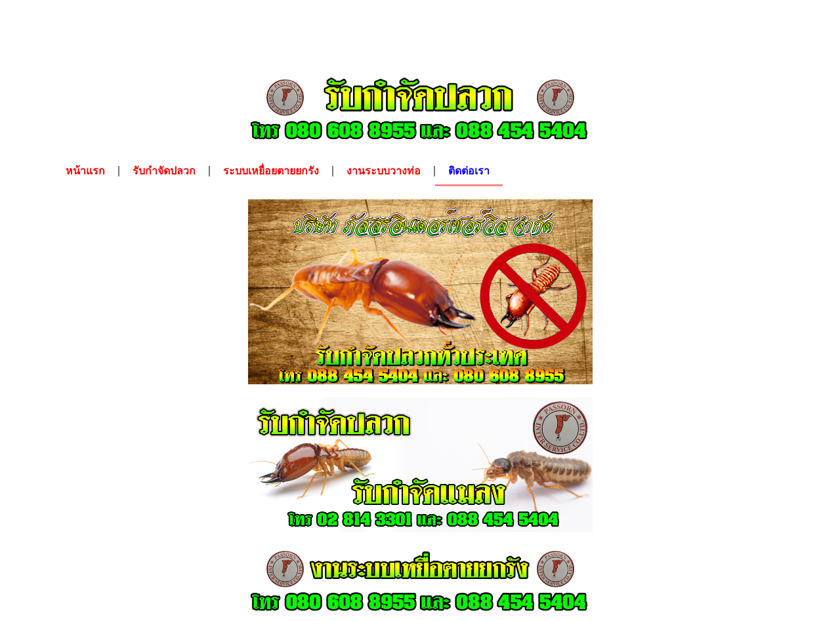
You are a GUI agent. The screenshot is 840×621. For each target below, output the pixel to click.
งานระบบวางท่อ (384, 171)
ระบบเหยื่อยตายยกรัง (271, 171)
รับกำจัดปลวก (164, 171)
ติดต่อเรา (469, 171)
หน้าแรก (85, 171)
